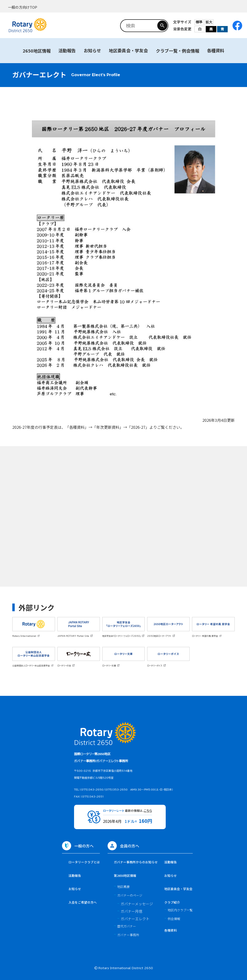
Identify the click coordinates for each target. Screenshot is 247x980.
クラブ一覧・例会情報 (178, 51)
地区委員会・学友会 (128, 50)
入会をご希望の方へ (83, 902)
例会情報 (174, 919)
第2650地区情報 (125, 876)
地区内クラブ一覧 (180, 910)
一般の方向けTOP (23, 7)
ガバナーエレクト (135, 919)
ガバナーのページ (130, 895)
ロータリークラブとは (84, 862)
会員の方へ (130, 846)
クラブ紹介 (172, 902)
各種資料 (216, 50)
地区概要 (123, 887)
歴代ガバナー (127, 926)
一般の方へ (84, 846)
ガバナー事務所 (128, 935)
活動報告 (67, 50)
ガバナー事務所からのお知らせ (136, 862)
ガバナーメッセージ (137, 904)
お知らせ (92, 50)
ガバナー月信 (131, 911)
